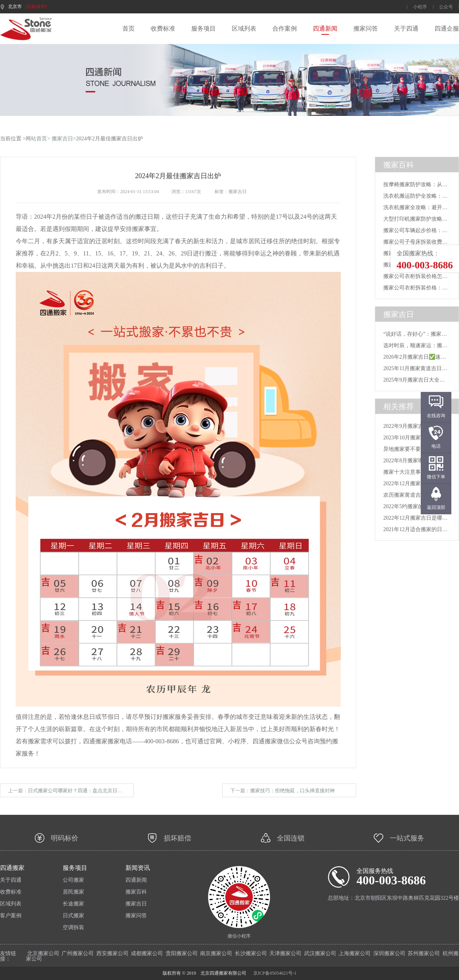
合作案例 (285, 29)
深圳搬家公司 (389, 953)
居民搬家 (73, 892)
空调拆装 (73, 928)
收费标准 (163, 29)
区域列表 (244, 29)
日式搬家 (73, 916)
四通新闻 (325, 29)
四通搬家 (12, 868)
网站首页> (38, 139)
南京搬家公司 (216, 953)
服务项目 (203, 29)
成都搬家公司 (147, 953)
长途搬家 (73, 904)
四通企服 (447, 29)
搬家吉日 (62, 139)
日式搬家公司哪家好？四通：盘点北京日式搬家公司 (85, 791)
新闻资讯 (138, 868)
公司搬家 (73, 880)
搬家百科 (136, 892)
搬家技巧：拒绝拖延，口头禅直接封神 (292, 791)
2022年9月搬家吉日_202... (413, 426)
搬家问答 (366, 29)
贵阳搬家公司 (182, 953)
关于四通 (406, 29)
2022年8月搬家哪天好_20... (415, 461)
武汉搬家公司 (320, 953)
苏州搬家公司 (424, 953)
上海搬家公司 (355, 953)
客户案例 (11, 916)
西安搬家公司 (112, 953)
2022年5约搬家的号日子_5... (416, 506)
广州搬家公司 (78, 953)
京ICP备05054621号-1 (275, 973)
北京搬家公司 (43, 953)
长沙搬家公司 (251, 953)
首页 (129, 29)
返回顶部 (436, 507)
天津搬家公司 (285, 953)
